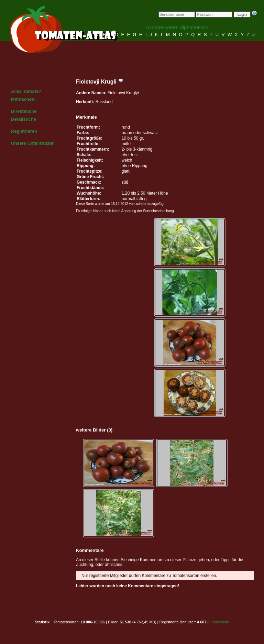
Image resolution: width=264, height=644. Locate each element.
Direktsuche (24, 111)
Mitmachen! (23, 99)
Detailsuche (24, 119)
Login (242, 14)
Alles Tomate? (26, 91)
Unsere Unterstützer (32, 143)
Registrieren (24, 131)
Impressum (220, 622)
